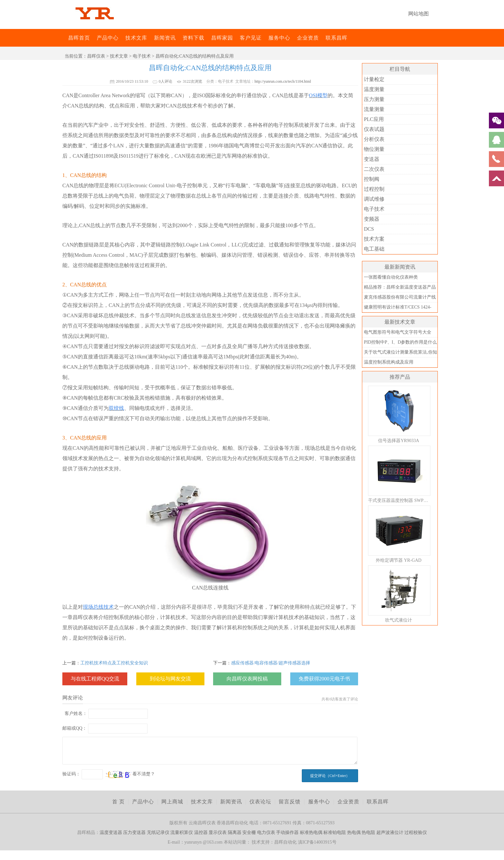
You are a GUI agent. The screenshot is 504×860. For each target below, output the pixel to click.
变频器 (372, 219)
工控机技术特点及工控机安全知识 (114, 663)
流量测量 (374, 109)
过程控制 (374, 189)
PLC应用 (374, 119)
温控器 (201, 832)
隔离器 (235, 832)
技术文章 (119, 56)
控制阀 (372, 179)
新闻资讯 (165, 38)
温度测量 (374, 89)
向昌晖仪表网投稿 (247, 679)
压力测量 (374, 99)
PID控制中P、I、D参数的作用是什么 (400, 342)
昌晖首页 (79, 38)
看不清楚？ (130, 774)
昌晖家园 (222, 38)
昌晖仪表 (96, 56)
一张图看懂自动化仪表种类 (391, 277)
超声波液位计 (390, 832)
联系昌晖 (337, 38)
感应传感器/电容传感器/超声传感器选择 (271, 663)
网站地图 (419, 14)
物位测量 (374, 149)
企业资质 (308, 38)
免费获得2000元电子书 (324, 679)
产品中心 (108, 38)
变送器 (372, 159)
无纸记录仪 (158, 832)
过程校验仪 (416, 832)
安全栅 (249, 832)
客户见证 (251, 38)
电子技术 (142, 56)
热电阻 (368, 832)
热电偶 (354, 832)
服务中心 (279, 38)
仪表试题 (374, 129)
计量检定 (374, 79)
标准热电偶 (311, 832)
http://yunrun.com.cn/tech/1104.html (283, 81)
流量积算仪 (182, 832)
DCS (369, 229)
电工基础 (374, 249)
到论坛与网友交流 (170, 679)
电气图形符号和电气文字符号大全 (398, 332)
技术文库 (136, 38)
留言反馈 (290, 802)
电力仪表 (266, 832)
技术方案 (374, 239)
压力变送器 (134, 832)
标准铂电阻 (335, 832)
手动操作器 (287, 832)
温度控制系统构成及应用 (389, 362)
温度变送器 (111, 832)
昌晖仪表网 (64, 38)
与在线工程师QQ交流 (95, 679)
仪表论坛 (260, 802)
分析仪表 (374, 139)
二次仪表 (374, 169)
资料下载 (194, 38)
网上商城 (172, 802)
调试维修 (374, 199)
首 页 (118, 802)
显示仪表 (218, 832)
